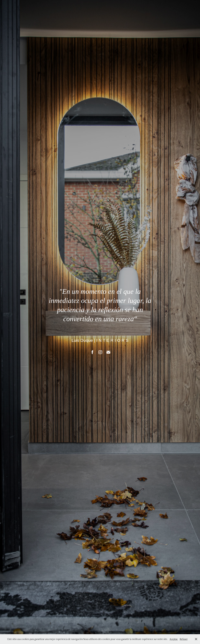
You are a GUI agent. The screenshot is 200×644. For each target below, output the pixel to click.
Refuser (184, 639)
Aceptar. (174, 639)
